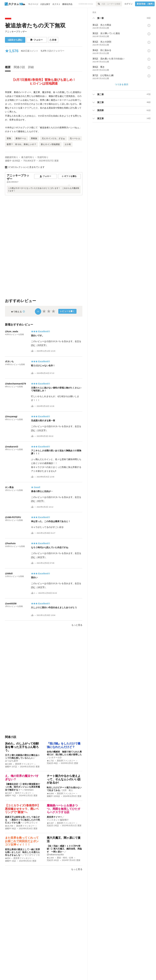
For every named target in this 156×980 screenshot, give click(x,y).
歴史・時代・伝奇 (65, 858)
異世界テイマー (54, 817)
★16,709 (9, 826)
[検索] (99, 4)
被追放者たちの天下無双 (35, 25)
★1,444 (50, 858)
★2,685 (9, 764)
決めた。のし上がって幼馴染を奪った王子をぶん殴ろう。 (22, 747)
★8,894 (50, 794)
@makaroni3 (12, 447)
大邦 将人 (68, 790)
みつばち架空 (12, 761)
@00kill (9, 574)
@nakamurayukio (55, 855)
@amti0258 (11, 604)
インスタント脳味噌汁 (58, 820)
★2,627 (9, 793)
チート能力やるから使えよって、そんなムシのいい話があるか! (64, 779)
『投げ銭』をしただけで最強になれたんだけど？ (64, 745)
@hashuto (10, 543)
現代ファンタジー (23, 793)
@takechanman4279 (15, 384)
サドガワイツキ (32, 855)
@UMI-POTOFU (13, 517)
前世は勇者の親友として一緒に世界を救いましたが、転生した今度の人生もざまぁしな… (22, 852)
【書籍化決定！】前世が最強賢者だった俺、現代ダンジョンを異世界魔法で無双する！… (22, 787)
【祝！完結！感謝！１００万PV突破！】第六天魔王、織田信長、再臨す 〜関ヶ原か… (64, 849)
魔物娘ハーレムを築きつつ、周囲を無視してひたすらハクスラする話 (64, 809)
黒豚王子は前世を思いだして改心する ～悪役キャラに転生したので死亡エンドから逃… (22, 820)
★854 (8, 858)
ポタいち (9, 361)
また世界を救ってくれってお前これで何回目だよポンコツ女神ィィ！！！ (22, 841)
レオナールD (55, 757)
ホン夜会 (9, 487)
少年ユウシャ (31, 823)
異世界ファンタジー (24, 764)
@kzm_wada (12, 331)
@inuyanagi (11, 416)
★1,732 (50, 761)
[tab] (9, 68)
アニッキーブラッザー (16, 32)
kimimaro (29, 790)
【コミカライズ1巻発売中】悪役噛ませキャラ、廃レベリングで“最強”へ (23, 809)
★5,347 (50, 823)
